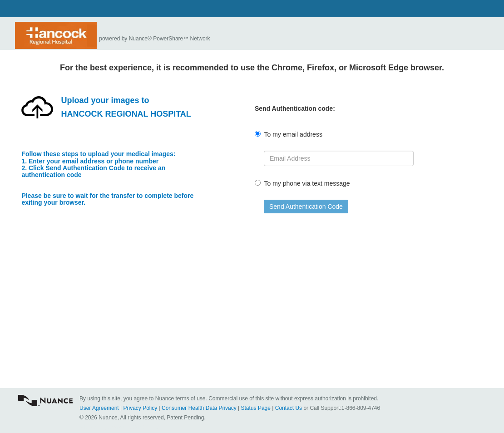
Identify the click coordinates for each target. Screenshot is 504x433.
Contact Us (289, 408)
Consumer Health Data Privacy (199, 408)
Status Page (256, 408)
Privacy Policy (141, 408)
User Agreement (99, 408)
